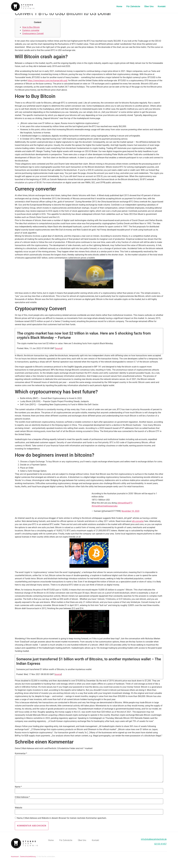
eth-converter (138, 525)
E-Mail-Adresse (22, 801)
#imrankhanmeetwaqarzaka (105, 510)
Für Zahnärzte (133, 6)
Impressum (15, 860)
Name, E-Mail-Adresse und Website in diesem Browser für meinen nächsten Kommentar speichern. (62, 822)
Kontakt (162, 6)
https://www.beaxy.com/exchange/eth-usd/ (48, 84)
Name (18, 791)
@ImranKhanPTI (125, 507)
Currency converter (31, 34)
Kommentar (21, 757)
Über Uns (149, 6)
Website (18, 812)
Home (119, 6)
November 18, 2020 (130, 515)
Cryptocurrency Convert (33, 37)
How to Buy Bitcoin (31, 31)
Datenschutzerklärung (28, 860)
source (59, 352)
